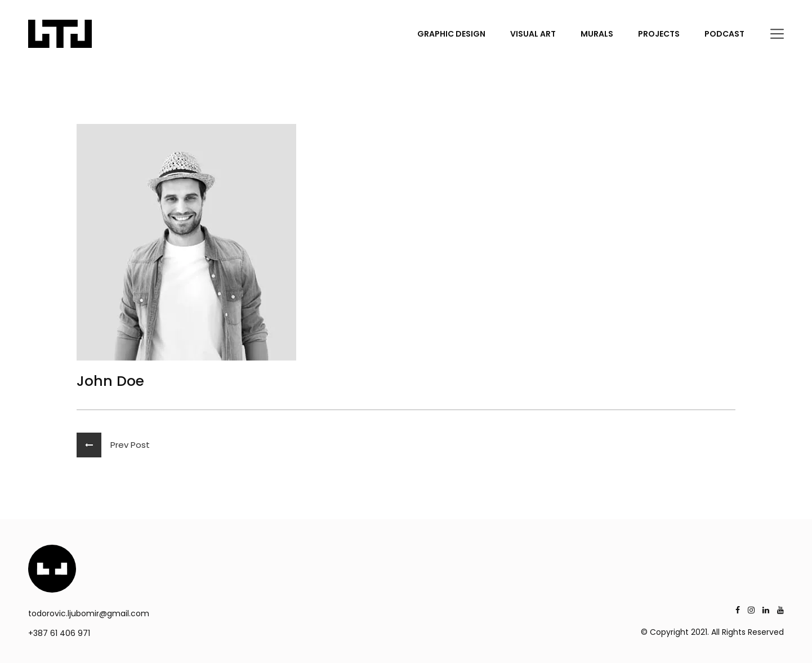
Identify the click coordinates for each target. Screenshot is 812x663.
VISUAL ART (533, 34)
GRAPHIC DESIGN (451, 34)
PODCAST (724, 34)
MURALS (597, 34)
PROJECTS (659, 34)
